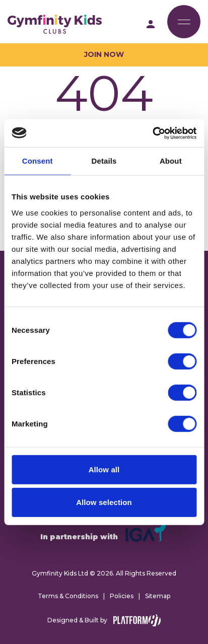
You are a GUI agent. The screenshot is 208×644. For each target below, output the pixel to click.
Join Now (104, 54)
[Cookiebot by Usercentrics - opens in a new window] (152, 133)
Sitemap (158, 596)
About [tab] (171, 161)
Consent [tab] (38, 161)
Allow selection (104, 502)
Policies (122, 596)
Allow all (104, 469)
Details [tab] (104, 161)
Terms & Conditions (68, 596)
